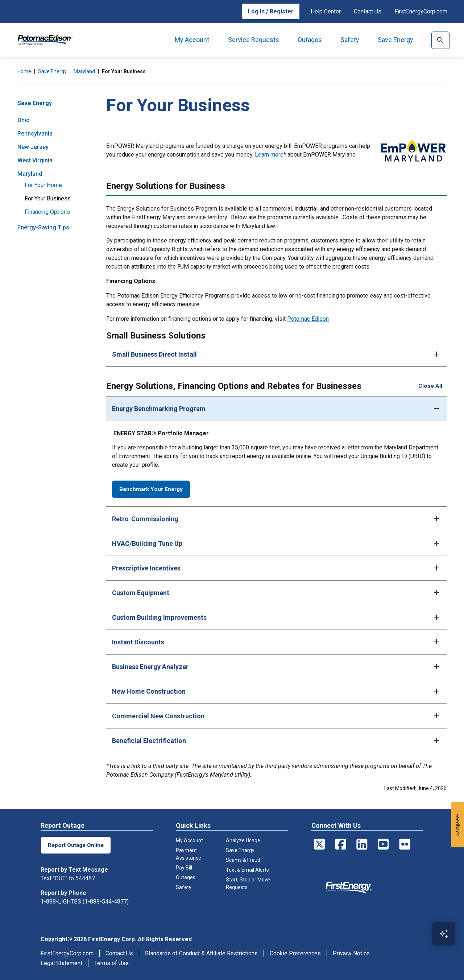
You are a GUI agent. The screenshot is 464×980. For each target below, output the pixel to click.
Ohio (24, 120)
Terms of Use (111, 962)
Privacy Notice (351, 953)
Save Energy (395, 40)
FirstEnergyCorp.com (421, 11)
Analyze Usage (243, 840)
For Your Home (43, 185)
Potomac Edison (308, 319)
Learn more (269, 155)
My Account (192, 40)
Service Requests (254, 40)
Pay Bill (184, 867)
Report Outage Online (76, 844)
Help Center (326, 11)
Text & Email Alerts (247, 869)
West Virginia (35, 160)
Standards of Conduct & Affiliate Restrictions (201, 953)
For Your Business (48, 198)
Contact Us (368, 11)
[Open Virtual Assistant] (444, 934)
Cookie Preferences (295, 953)
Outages (310, 40)
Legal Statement (61, 962)
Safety (350, 40)
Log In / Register (271, 11)
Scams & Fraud (243, 859)
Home (24, 71)
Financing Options (47, 212)
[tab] (276, 354)
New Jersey (33, 147)
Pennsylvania (35, 134)
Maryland (84, 71)
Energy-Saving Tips (43, 227)
